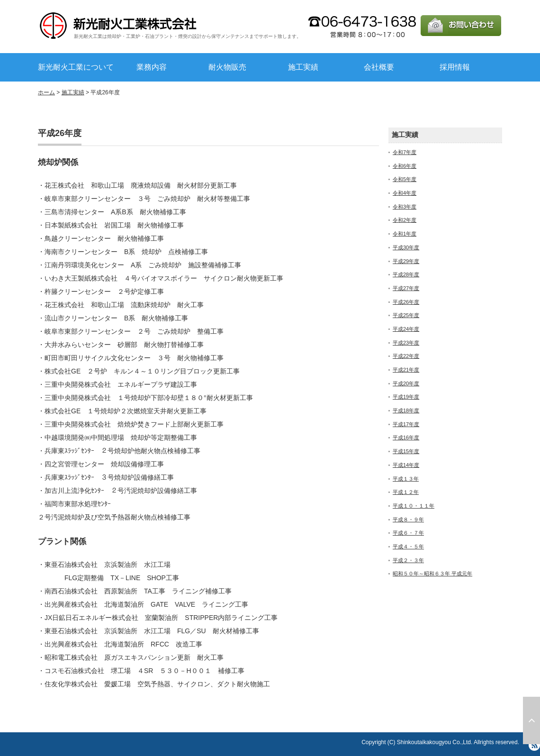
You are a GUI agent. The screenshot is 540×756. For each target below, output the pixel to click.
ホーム (46, 92)
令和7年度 (405, 152)
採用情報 (455, 67)
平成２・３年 (408, 560)
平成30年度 (406, 247)
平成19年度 (406, 397)
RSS (534, 745)
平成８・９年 (408, 519)
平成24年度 (406, 329)
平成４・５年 (408, 547)
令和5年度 (405, 179)
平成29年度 (406, 261)
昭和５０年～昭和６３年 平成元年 (432, 574)
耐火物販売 (227, 67)
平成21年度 (406, 370)
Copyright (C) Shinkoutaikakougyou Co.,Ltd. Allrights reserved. (440, 742)
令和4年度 (405, 193)
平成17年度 (406, 424)
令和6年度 (405, 166)
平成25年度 (406, 315)
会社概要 (379, 67)
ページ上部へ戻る (531, 720)
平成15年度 (406, 451)
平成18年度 (406, 410)
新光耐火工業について (76, 67)
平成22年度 (406, 356)
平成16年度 (406, 437)
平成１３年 (406, 479)
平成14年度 (406, 465)
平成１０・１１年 (414, 506)
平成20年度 (406, 383)
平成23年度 (406, 343)
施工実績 (303, 67)
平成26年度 (406, 302)
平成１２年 (406, 492)
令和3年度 (405, 207)
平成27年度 (406, 288)
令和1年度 (405, 234)
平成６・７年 (408, 533)
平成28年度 (406, 274)
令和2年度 (405, 220)
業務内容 (152, 67)
